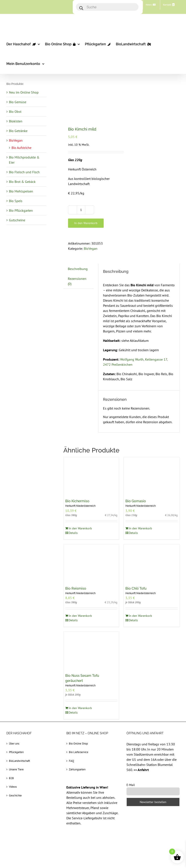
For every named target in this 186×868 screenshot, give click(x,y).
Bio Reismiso (76, 588)
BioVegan (91, 248)
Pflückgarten (16, 752)
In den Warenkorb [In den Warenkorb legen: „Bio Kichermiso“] (80, 528)
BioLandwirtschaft (19, 761)
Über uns (14, 744)
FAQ (71, 761)
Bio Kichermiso (77, 501)
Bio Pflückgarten (21, 210)
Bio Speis (16, 201)
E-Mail (131, 785)
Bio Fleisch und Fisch (24, 172)
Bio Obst (15, 112)
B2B (11, 778)
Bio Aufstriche (21, 148)
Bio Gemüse (18, 102)
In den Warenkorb (86, 223)
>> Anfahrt (141, 770)
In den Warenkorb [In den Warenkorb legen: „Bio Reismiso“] (80, 616)
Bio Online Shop (78, 744)
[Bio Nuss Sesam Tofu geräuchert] (91, 650)
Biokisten (16, 121)
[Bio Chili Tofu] (152, 563)
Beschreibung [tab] (78, 269)
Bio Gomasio (136, 501)
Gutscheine (17, 220)
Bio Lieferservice (79, 752)
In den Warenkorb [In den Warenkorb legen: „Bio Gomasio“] (140, 528)
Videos (13, 787)
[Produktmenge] (81, 210)
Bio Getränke (18, 131)
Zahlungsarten (77, 769)
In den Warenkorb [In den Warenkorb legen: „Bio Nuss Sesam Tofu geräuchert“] (80, 708)
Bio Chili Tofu (136, 588)
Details (73, 533)
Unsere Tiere (16, 769)
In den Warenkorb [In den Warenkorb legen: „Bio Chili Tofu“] (140, 616)
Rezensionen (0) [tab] (77, 281)
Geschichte (15, 795)
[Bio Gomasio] (152, 476)
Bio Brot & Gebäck (22, 182)
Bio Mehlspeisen (21, 191)
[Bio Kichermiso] (91, 476)
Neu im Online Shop (24, 92)
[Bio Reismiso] (91, 563)
